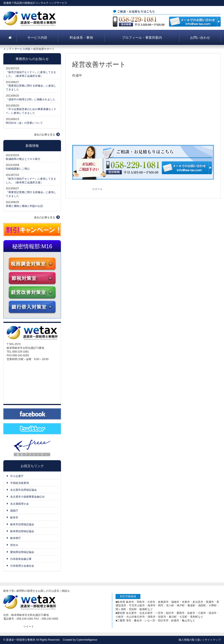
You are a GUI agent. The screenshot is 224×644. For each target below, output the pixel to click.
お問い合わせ (200, 38)
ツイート (97, 189)
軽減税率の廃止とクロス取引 (23, 159)
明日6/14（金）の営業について (24, 123)
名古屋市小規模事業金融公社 (28, 497)
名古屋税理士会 (20, 504)
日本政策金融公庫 (21, 559)
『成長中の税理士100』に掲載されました (31, 99)
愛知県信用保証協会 (22, 552)
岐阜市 (14, 518)
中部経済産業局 (20, 483)
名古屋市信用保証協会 (24, 490)
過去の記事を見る (45, 135)
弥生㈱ (14, 545)
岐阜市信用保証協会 (22, 524)
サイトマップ (213, 640)
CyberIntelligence (87, 640)
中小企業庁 (17, 476)
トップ (7, 49)
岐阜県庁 (16, 538)
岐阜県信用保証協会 (22, 531)
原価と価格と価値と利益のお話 (24, 206)
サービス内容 (37, 38)
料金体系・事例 (81, 38)
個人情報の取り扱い (191, 640)
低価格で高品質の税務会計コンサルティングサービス (35, 3)
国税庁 (14, 511)
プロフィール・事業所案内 (142, 38)
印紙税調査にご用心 (18, 169)
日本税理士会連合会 (22, 566)
